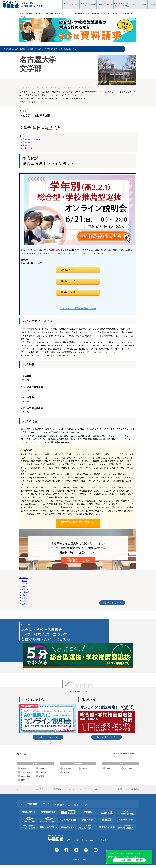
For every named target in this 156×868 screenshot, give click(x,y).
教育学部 (25, 584)
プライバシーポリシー (93, 789)
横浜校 (66, 772)
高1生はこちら (68, 292)
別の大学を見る (112, 603)
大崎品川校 (26, 772)
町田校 (42, 776)
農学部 (25, 604)
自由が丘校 (26, 776)
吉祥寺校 (43, 772)
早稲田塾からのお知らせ (64, 789)
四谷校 (42, 768)
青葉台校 (67, 768)
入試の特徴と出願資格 (32, 139)
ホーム (24, 789)
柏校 (108, 768)
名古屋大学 (24, 578)
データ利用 (117, 789)
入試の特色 (27, 145)
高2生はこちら (68, 281)
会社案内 (40, 789)
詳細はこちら (78, 560)
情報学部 (25, 592)
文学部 (25, 581)
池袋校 (24, 768)
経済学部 (25, 589)
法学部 (25, 586)
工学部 (25, 601)
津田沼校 (128, 768)
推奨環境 (135, 789)
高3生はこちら (68, 270)
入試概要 (26, 142)
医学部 (25, 598)
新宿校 (24, 780)
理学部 (25, 595)
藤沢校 (85, 768)
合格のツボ (27, 148)
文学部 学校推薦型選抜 (36, 116)
